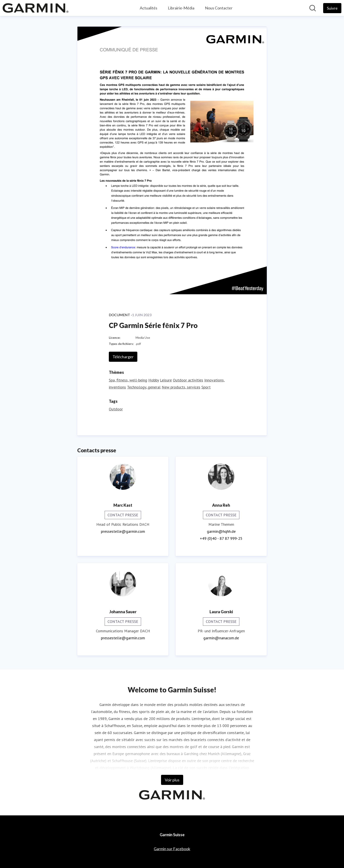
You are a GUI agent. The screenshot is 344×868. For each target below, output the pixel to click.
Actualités (149, 8)
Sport (206, 387)
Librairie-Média (181, 8)
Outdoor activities (188, 380)
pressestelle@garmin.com (123, 531)
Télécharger (123, 357)
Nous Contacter (219, 8)
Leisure (166, 380)
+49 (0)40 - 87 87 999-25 (221, 538)
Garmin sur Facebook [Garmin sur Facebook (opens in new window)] (172, 849)
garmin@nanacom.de (221, 638)
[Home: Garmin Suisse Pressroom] (36, 8)
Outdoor (116, 409)
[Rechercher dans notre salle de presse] (313, 8)
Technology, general (144, 387)
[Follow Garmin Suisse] (332, 8)
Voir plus (172, 780)
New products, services (181, 387)
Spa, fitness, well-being (128, 380)
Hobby (154, 380)
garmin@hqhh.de (221, 531)
